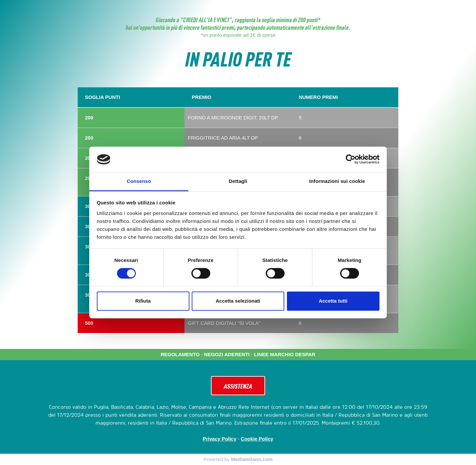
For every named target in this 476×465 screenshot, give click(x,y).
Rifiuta (143, 301)
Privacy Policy (219, 439)
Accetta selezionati (238, 301)
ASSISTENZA (238, 386)
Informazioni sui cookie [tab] (337, 181)
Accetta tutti (333, 301)
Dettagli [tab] (238, 181)
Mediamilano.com (252, 459)
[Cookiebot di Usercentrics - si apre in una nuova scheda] (351, 159)
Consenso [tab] (139, 181)
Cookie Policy (257, 439)
